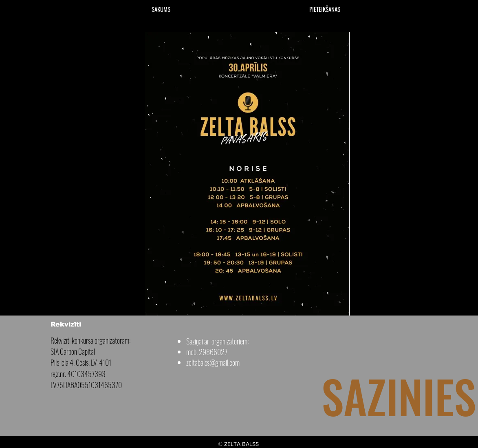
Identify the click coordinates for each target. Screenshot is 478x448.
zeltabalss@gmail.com (213, 362)
